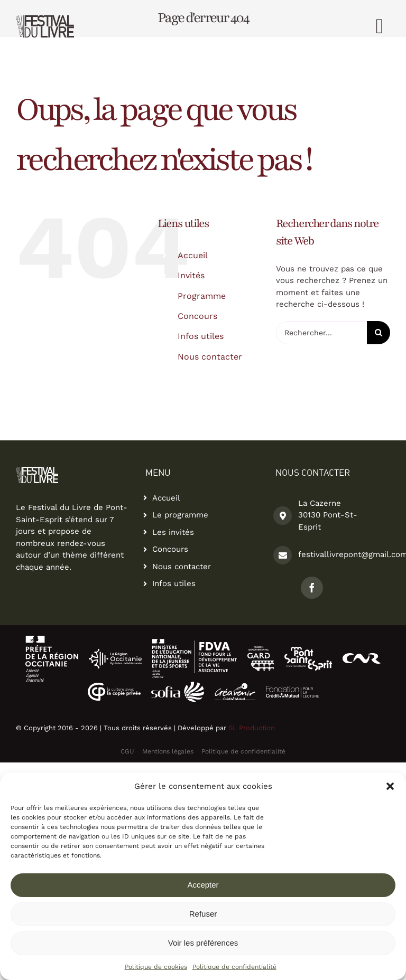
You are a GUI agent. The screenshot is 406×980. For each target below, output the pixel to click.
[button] (390, 786)
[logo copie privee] (114, 686)
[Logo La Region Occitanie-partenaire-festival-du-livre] (115, 653)
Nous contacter (210, 357)
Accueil (193, 255)
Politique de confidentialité (234, 967)
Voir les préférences (203, 943)
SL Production (252, 728)
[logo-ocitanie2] (52, 639)
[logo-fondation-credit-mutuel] (292, 690)
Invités (191, 275)
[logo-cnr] (362, 657)
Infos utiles (201, 336)
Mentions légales (168, 751)
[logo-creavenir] (235, 687)
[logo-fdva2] (195, 643)
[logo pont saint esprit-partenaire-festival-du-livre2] (308, 651)
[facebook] (312, 588)
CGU (127, 751)
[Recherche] (379, 333)
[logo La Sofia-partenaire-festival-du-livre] (178, 685)
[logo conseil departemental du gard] (261, 650)
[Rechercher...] (321, 333)
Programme (202, 296)
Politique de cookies (156, 967)
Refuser (203, 914)
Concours (197, 316)
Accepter (203, 885)
